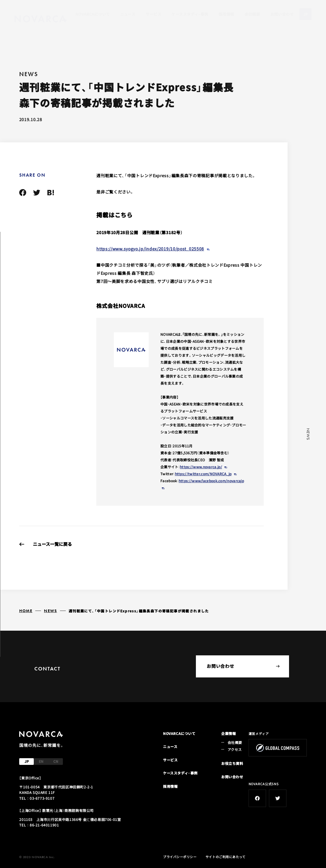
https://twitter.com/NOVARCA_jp (203, 474)
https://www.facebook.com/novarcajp (211, 481)
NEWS (51, 611)
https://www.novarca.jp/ (201, 467)
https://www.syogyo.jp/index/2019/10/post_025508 (150, 249)
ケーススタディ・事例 (190, 14)
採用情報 (226, 14)
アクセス (235, 749)
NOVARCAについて (93, 14)
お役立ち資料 (232, 763)
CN (56, 761)
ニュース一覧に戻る (52, 544)
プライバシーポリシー (180, 857)
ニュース (128, 14)
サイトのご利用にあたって (226, 857)
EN (41, 761)
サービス (154, 14)
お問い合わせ (282, 14)
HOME (26, 611)
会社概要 (252, 14)
